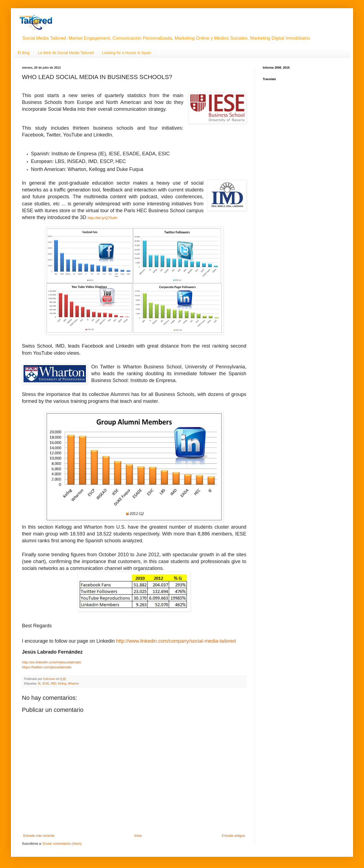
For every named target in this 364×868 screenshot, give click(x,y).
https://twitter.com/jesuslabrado (47, 667)
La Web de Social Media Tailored (66, 53)
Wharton (73, 683)
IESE (46, 683)
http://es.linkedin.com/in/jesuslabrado (51, 662)
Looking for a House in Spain (127, 53)
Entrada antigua (233, 836)
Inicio (138, 836)
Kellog (62, 683)
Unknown (50, 679)
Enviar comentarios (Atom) (62, 844)
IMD (54, 683)
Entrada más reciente (39, 836)
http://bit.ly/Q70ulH (102, 218)
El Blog (24, 53)
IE (39, 683)
